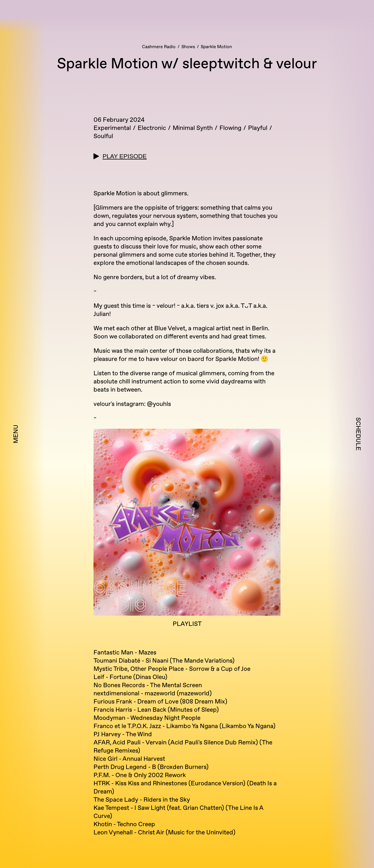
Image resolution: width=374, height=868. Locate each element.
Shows (188, 47)
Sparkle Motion (216, 47)
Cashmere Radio (159, 47)
